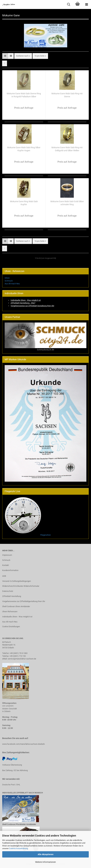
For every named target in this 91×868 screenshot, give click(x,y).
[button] (5, 56)
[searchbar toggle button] (69, 4)
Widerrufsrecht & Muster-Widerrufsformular (21, 586)
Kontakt (6, 565)
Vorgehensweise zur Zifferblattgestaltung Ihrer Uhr (24, 601)
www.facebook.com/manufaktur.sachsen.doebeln (23, 744)
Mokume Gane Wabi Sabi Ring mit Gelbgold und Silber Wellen (67, 149)
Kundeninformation (10, 570)
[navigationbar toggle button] (87, 4)
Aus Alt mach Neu (12, 284)
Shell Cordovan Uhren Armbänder (16, 606)
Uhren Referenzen (10, 612)
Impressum (7, 555)
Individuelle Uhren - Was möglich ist (17, 617)
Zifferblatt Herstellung (12, 596)
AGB (4, 576)
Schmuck (9, 281)
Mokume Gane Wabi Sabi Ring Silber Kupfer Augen (24, 149)
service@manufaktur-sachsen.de (22, 659)
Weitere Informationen (45, 862)
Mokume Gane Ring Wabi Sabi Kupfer (24, 203)
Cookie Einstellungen (11, 626)
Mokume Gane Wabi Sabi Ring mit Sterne (67, 95)
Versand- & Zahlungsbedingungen (17, 581)
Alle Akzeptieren (46, 854)
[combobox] (23, 56)
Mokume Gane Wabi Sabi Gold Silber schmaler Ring (67, 203)
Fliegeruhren (45, 535)
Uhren (7, 278)
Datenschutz (8, 591)
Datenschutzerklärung (18, 848)
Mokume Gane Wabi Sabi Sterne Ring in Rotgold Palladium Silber (24, 95)
